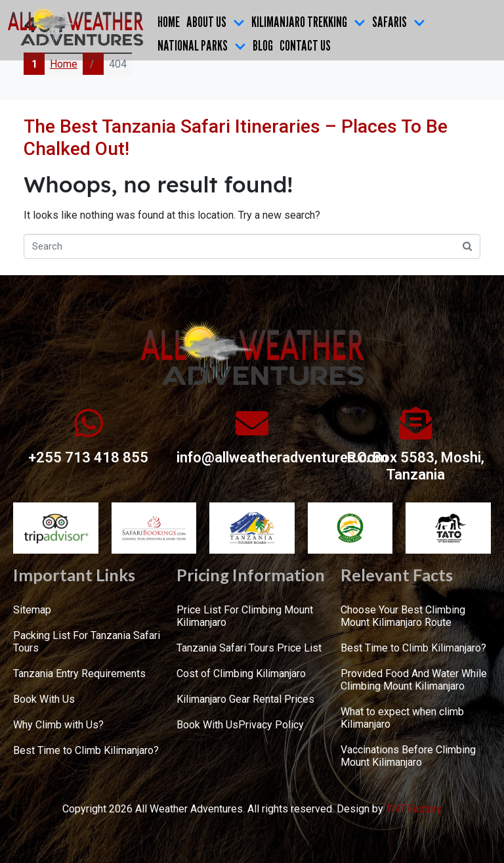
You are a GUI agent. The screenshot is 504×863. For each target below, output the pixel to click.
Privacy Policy (271, 725)
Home (169, 22)
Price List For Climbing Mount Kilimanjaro (245, 616)
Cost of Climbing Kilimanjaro (241, 674)
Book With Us (44, 699)
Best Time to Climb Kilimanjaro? (86, 750)
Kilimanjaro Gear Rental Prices (245, 699)
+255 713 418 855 (88, 457)
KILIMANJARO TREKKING (308, 22)
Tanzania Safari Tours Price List (249, 648)
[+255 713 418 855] (89, 423)
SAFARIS (399, 22)
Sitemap (32, 610)
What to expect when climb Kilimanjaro (402, 718)
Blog (263, 45)
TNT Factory (414, 809)
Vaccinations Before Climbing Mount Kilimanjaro (408, 756)
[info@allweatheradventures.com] (252, 423)
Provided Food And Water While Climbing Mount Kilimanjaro (414, 680)
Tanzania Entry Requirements (79, 674)
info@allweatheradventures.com (282, 457)
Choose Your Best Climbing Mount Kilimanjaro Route (403, 616)
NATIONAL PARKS (202, 45)
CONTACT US (305, 45)
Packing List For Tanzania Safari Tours (87, 642)
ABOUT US (216, 22)
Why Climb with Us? (58, 725)
